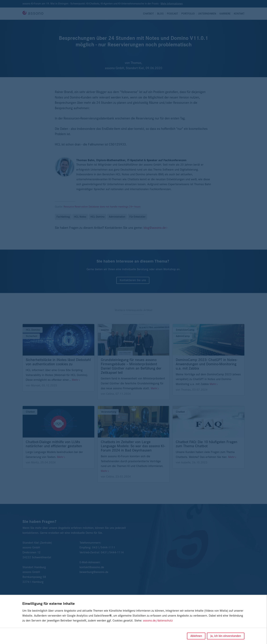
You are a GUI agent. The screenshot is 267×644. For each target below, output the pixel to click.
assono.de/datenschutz (158, 621)
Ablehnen (196, 636)
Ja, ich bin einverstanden (226, 636)
